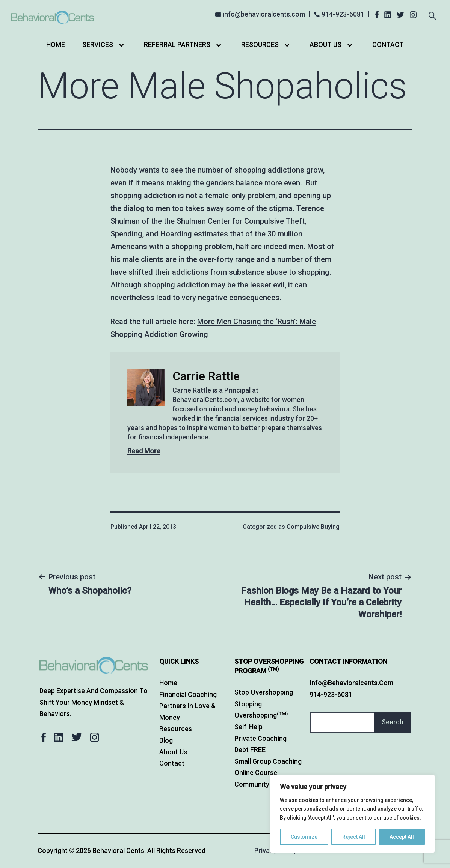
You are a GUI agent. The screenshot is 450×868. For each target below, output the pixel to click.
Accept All (402, 837)
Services (98, 44)
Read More (144, 451)
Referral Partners (177, 44)
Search (393, 722)
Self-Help (248, 727)
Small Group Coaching (268, 761)
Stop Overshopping (264, 692)
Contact (388, 44)
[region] (352, 814)
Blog (166, 740)
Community (252, 784)
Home (56, 44)
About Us (325, 44)
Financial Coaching (188, 694)
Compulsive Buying (313, 527)
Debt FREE (250, 750)
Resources (260, 44)
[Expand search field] (432, 15)
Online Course (256, 772)
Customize (304, 837)
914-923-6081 (343, 14)
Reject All (354, 837)
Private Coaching (260, 738)
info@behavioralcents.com (264, 14)
